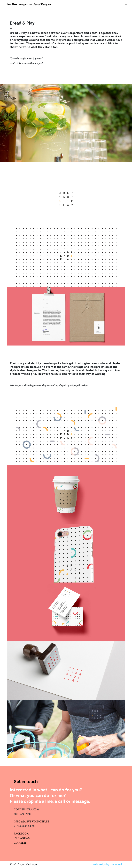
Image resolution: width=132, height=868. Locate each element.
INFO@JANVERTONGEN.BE (31, 822)
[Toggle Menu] (126, 4)
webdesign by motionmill (108, 864)
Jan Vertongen (17, 4)
